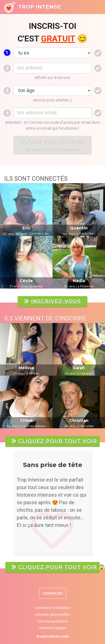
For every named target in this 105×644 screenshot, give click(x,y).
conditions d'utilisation (53, 608)
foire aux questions (53, 621)
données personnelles (52, 615)
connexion (53, 593)
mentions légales (53, 628)
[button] (11, 505)
